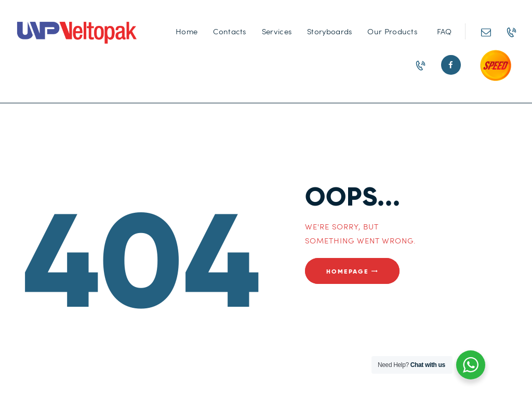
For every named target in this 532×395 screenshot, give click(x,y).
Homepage (347, 271)
